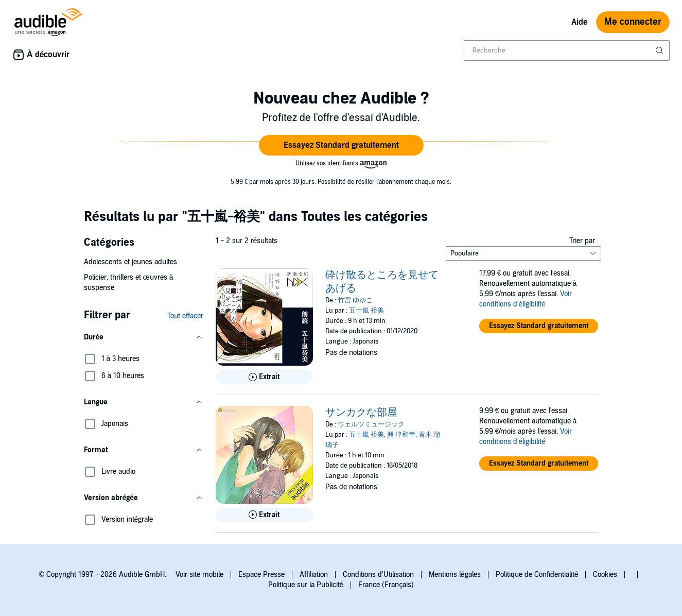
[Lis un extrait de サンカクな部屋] (264, 515)
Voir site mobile (199, 575)
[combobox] (567, 50)
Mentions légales (455, 575)
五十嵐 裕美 (366, 311)
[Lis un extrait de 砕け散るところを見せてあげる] (264, 377)
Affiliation (314, 575)
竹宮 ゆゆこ (355, 300)
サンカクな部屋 (361, 413)
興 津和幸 (401, 435)
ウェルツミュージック (371, 424)
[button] (341, 145)
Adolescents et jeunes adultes (130, 262)
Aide (580, 22)
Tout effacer (185, 316)
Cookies (605, 575)
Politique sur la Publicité (306, 585)
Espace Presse (261, 575)
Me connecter (633, 22)
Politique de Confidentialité (537, 575)
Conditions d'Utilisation (378, 575)
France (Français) (386, 585)
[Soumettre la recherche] (660, 50)
